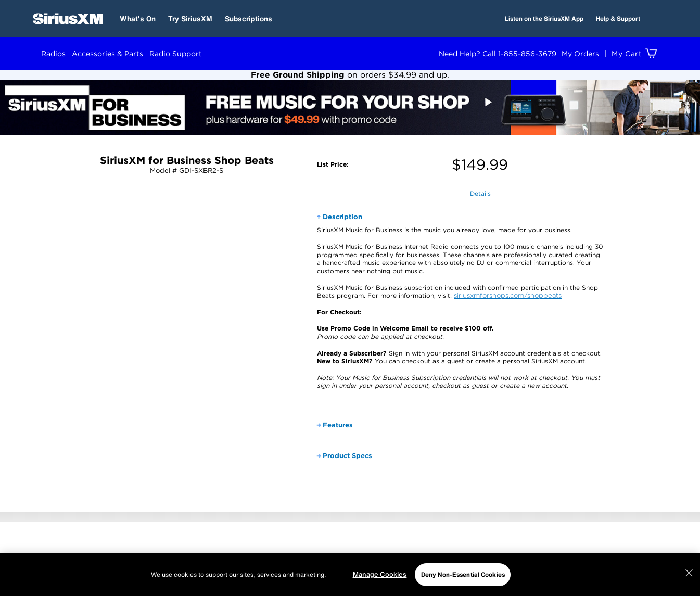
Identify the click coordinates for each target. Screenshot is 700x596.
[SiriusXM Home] (68, 19)
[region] (350, 575)
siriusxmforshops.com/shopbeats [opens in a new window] (508, 295)
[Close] (689, 573)
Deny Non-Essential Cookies (463, 574)
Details (480, 193)
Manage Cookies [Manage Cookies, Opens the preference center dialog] (380, 574)
